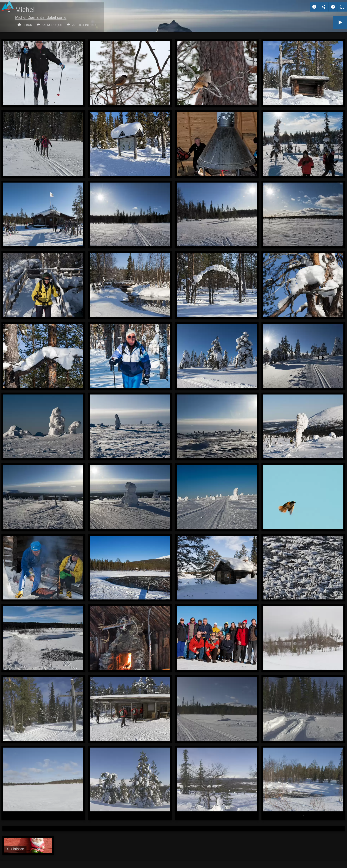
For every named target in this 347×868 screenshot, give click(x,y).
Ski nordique (52, 25)
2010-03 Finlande (85, 25)
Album (28, 25)
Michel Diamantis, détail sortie (41, 17)
